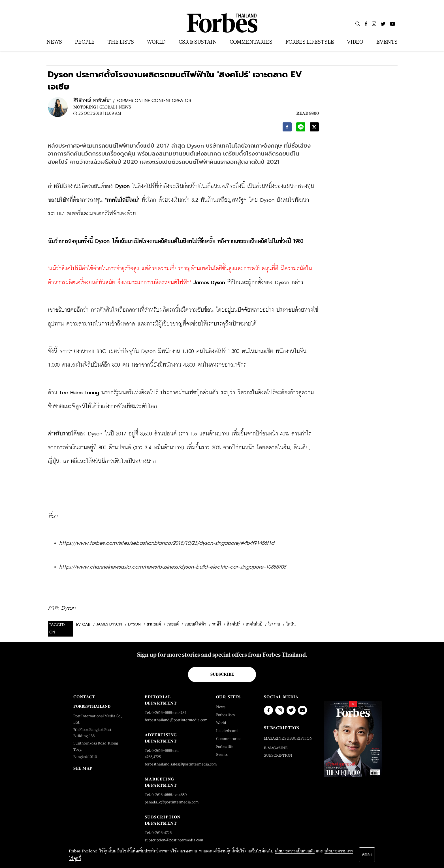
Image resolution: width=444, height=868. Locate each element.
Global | (108, 107)
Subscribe (222, 674)
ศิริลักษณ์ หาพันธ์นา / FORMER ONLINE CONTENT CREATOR (132, 101)
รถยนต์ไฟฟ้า (195, 624)
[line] (301, 128)
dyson (134, 624)
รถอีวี (216, 624)
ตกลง (367, 855)
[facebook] (287, 128)
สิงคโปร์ (233, 624)
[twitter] (314, 128)
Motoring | (86, 107)
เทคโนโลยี (254, 624)
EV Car (83, 625)
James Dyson (109, 624)
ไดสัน (291, 624)
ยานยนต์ (154, 624)
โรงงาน (274, 624)
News (125, 107)
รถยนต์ (173, 624)
